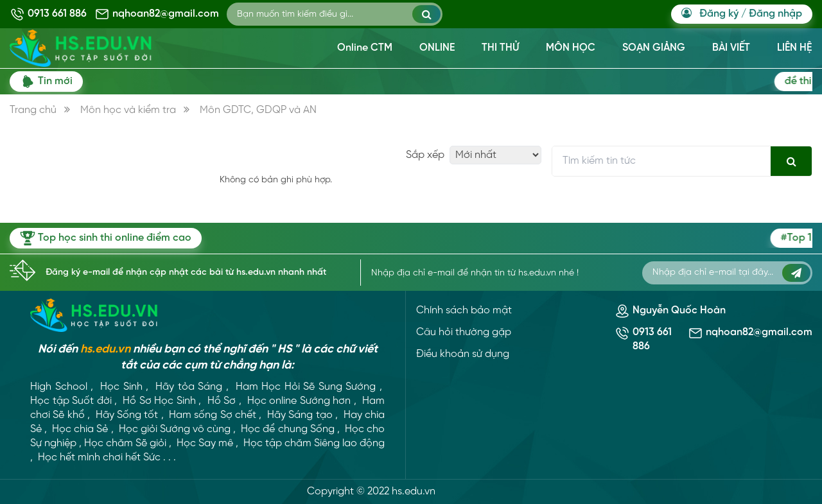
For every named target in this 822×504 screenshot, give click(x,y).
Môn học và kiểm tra (128, 110)
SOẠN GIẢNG (654, 48)
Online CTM (365, 48)
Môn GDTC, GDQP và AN (258, 110)
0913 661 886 (57, 14)
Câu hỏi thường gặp (464, 332)
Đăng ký (719, 14)
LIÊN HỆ (794, 48)
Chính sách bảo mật (464, 310)
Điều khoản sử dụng (463, 354)
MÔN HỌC (571, 48)
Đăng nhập (775, 14)
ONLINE (437, 48)
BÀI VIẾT (731, 48)
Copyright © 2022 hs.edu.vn (371, 491)
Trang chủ (33, 110)
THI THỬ (500, 48)
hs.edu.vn (105, 350)
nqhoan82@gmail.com (166, 14)
